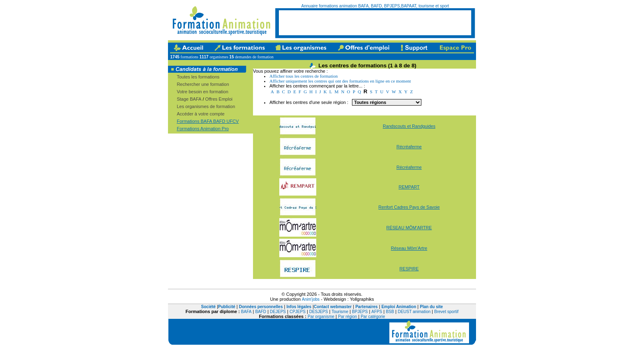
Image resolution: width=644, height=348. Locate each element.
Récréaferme (409, 147)
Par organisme (321, 317)
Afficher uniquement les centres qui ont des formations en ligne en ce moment (340, 81)
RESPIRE (409, 269)
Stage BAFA (189, 99)
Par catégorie (373, 317)
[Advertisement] (375, 23)
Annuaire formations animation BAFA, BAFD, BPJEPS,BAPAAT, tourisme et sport (375, 6)
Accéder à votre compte (200, 114)
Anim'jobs (311, 299)
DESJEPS (319, 312)
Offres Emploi (219, 99)
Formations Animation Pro (203, 129)
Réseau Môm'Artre (409, 248)
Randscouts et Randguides (409, 126)
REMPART (409, 187)
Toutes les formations (198, 77)
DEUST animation (414, 312)
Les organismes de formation (206, 106)
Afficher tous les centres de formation (304, 76)
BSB (390, 312)
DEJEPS (278, 312)
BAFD (261, 312)
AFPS (377, 312)
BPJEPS (360, 312)
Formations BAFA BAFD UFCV (208, 121)
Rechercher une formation (203, 84)
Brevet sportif (446, 312)
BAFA (246, 312)
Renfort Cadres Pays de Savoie (409, 207)
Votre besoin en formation (202, 92)
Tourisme (340, 312)
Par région (347, 317)
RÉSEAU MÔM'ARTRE (409, 228)
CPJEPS (298, 312)
